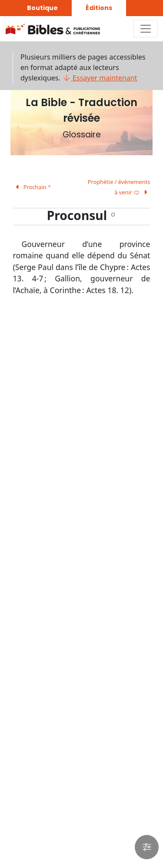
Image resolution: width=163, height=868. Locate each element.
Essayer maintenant (100, 78)
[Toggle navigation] (146, 29)
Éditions (99, 8)
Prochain (32, 187)
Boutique (42, 8)
